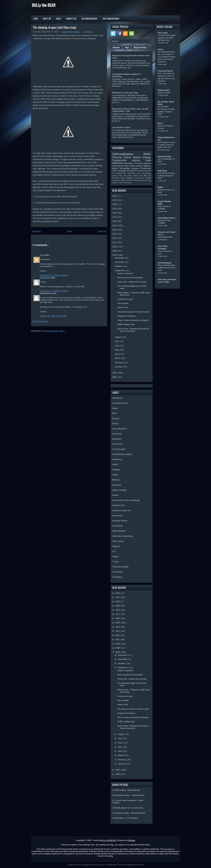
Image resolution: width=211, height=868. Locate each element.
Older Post (102, 231)
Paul (42, 255)
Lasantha (102, 865)
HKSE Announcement (111, 19)
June (117, 346)
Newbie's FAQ (71, 19)
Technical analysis (143, 163)
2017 (115, 217)
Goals (58, 19)
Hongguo (136, 168)
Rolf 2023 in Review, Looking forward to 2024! (166, 176)
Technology (125, 168)
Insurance (132, 171)
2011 (115, 242)
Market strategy (142, 157)
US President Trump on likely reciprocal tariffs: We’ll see (166, 145)
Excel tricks (140, 178)
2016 (115, 221)
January (119, 367)
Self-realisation (128, 154)
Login (36, 19)
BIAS (147, 154)
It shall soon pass (125, 299)
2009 (115, 251)
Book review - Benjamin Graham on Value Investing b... (133, 330)
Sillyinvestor (164, 90)
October (119, 266)
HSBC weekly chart (126, 324)
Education (129, 163)
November (120, 262)
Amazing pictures (144, 171)
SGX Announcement (90, 19)
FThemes (79, 865)
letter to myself (164, 93)
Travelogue (128, 183)
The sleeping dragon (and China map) (54, 27)
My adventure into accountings (137, 173)
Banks (116, 168)
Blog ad (147, 175)
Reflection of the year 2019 (125, 93)
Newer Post (36, 231)
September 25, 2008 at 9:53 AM (54, 291)
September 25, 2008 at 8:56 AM (54, 275)
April (117, 354)
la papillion (45, 278)
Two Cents (163, 33)
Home (69, 231)
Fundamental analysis (71, 32)
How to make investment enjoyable (133, 320)
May (117, 350)
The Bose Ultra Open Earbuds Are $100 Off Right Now (167, 38)
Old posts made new (133, 175)
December (120, 258)
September (120, 270)
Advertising (147, 180)
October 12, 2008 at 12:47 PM (53, 316)
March (118, 358)
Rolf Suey (162, 171)
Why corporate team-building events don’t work (167, 268)
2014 (115, 230)
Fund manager (120, 171)
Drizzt (160, 49)
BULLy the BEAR (44, 5)
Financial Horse (165, 71)
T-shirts (121, 183)
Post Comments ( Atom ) (54, 331)
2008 (115, 255)
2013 (115, 234)
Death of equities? (125, 273)
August (118, 337)
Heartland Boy (164, 156)
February (119, 362)
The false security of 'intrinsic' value (133, 312)
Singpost (130, 178)
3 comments (88, 32)
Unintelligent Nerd (166, 218)
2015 (115, 226)
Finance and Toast (166, 232)
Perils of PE (123, 307)
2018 (115, 213)
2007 (115, 373)
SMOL (161, 187)
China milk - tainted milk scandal (132, 282)
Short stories (130, 166)
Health (148, 178)
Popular (116, 48)
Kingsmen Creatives (126, 316)
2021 (115, 200)
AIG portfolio (123, 303)
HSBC (123, 180)
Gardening (116, 180)
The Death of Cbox (121, 127)
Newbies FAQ (119, 178)
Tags (127, 48)
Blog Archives (140, 48)
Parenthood (118, 166)
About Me (47, 19)
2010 (115, 247)
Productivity (146, 168)
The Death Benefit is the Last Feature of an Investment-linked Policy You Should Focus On (166, 57)
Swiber (115, 183)
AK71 (160, 123)
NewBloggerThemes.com (134, 865)
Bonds (140, 166)
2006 (115, 377)
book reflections (119, 429)
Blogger (132, 840)
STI (114, 173)
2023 (115, 196)
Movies (120, 173)
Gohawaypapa (164, 263)
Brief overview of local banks (130, 278)
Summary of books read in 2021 (167, 281)
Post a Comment (40, 321)
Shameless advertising (134, 180)
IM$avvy (147, 166)
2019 (115, 209)
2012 (115, 238)
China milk (118, 175)
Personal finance (123, 157)
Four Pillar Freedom (163, 247)
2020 (115, 204)
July (117, 341)
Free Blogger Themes (115, 865)
